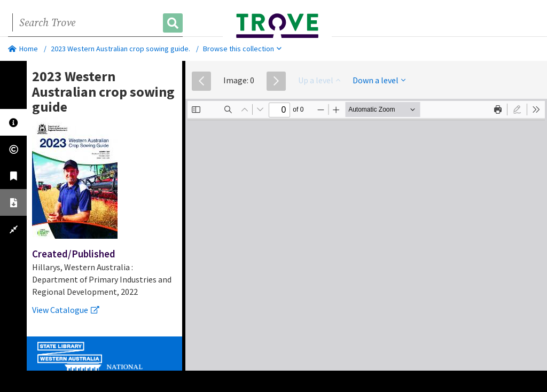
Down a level (379, 80)
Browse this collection (242, 49)
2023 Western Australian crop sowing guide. (120, 49)
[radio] (517, 109)
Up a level (319, 80)
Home (23, 49)
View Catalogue (66, 310)
